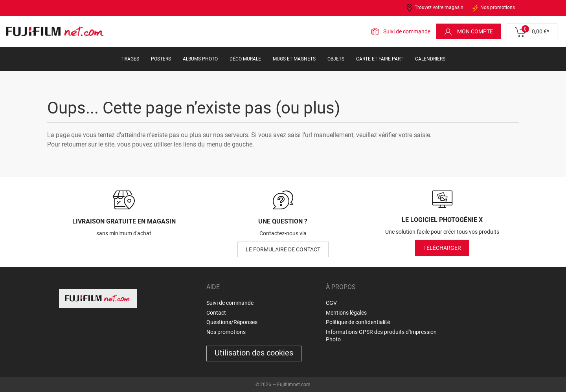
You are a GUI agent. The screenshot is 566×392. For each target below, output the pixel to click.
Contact (216, 313)
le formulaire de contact (283, 249)
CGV (331, 303)
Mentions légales (346, 313)
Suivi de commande (407, 31)
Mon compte (469, 32)
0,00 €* (532, 32)
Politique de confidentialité (358, 322)
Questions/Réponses (232, 322)
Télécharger (442, 248)
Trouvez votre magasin (435, 8)
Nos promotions (493, 8)
